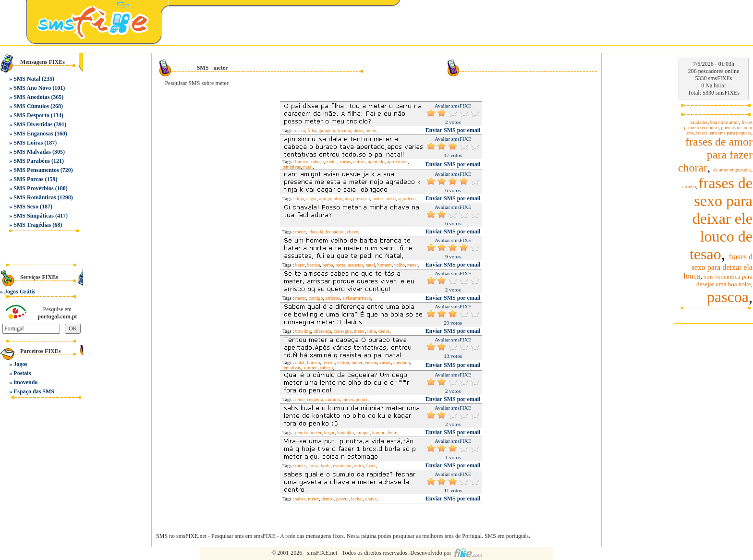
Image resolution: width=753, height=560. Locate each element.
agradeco (407, 199)
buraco (302, 162)
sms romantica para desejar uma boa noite (724, 280)
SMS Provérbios (33, 188)
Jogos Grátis (20, 292)
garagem (327, 130)
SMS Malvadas (32, 152)
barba (328, 265)
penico (362, 399)
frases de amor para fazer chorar (715, 155)
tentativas (291, 167)
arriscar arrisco (357, 298)
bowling (303, 331)
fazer (371, 466)
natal (308, 167)
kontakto (346, 432)
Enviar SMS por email (453, 130)
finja (300, 199)
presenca (361, 199)
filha (312, 130)
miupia (363, 432)
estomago (342, 466)
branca (314, 265)
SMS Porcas (28, 179)
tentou (343, 362)
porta (341, 265)
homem (385, 265)
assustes (355, 265)
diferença (322, 331)
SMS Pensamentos (36, 170)
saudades (699, 122)
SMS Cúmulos (31, 106)
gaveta (342, 499)
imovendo (25, 382)
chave (352, 232)
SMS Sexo (26, 207)
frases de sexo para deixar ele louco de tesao (721, 219)
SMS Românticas (35, 197)
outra (359, 466)
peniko (302, 432)
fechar (357, 499)
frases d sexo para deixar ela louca (718, 266)
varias (345, 162)
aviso (391, 199)
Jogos (20, 364)
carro (300, 130)
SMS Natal (27, 79)
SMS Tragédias (32, 225)
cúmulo (333, 399)
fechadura (335, 232)
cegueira (315, 399)
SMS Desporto (31, 115)
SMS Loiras (28, 143)
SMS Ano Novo (32, 88)
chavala (316, 232)
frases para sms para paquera (724, 133)
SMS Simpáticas (34, 216)
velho (400, 265)
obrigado (342, 199)
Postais (22, 373)
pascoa (728, 297)
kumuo (379, 432)
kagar (329, 432)
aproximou (397, 162)
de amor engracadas (732, 170)
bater (300, 265)
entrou (360, 162)
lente (300, 399)
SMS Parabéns (32, 161)
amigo (325, 199)
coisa (313, 466)
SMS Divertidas (33, 124)
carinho (689, 187)
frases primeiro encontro (718, 125)
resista (328, 362)
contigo (316, 298)
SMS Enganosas (33, 134)
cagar (312, 199)
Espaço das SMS (34, 391)
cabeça (317, 162)
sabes (301, 499)
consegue (343, 331)
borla (326, 466)
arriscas (333, 298)
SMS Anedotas (31, 97)
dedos (384, 331)
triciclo (344, 130)
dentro (328, 499)
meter (371, 130)
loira (372, 331)
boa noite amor (725, 122)
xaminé (310, 368)
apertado (376, 162)
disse (358, 130)
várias (385, 362)
